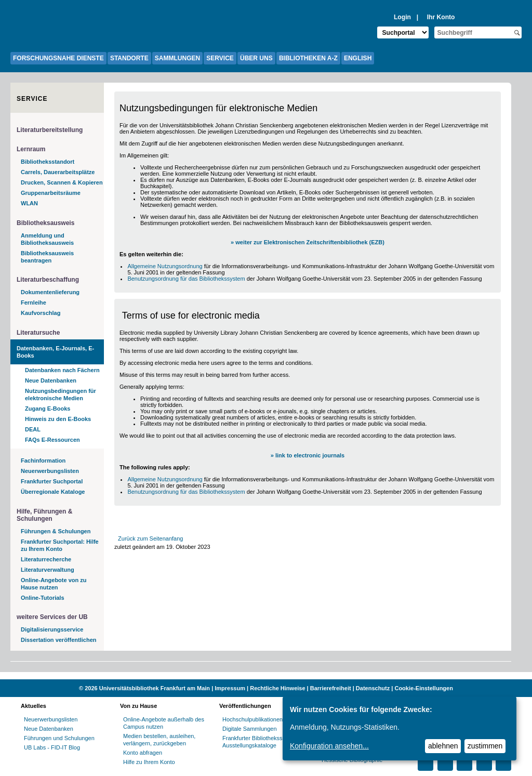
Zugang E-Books (48, 409)
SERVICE (220, 58)
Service (32, 99)
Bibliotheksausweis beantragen (47, 257)
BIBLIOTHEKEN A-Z (308, 58)
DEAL (33, 429)
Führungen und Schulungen (59, 738)
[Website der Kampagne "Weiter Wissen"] (266, 676)
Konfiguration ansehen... (329, 746)
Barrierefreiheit (331, 688)
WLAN (29, 203)
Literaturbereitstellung (50, 130)
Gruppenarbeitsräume (51, 193)
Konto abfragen (143, 753)
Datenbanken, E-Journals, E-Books (55, 352)
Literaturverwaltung (48, 570)
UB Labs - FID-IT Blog (52, 747)
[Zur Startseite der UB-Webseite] (62, 26)
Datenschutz (373, 688)
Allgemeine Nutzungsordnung (165, 266)
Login (402, 17)
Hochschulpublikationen (252, 719)
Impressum (230, 688)
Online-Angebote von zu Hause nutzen (54, 584)
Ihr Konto (441, 17)
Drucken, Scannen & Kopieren (62, 182)
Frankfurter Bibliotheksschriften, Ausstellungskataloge (263, 742)
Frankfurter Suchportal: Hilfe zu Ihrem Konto (60, 545)
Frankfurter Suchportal (52, 481)
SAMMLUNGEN (177, 58)
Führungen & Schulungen (56, 531)
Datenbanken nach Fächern (62, 370)
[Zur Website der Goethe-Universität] (26, 26)
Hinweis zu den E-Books (58, 419)
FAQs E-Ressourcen (52, 440)
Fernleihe (34, 302)
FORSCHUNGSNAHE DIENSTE (58, 58)
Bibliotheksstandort (48, 162)
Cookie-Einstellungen (423, 688)
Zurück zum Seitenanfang (150, 538)
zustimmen (485, 746)
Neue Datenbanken (51, 380)
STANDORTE (129, 58)
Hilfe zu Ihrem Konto (149, 762)
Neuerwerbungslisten (50, 471)
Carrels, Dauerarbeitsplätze (58, 172)
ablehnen (443, 746)
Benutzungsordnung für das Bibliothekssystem (186, 279)
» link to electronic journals (308, 455)
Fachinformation (43, 461)
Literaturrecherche (46, 559)
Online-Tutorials (43, 598)
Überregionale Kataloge (53, 492)
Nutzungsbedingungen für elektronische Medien (61, 394)
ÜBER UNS (256, 58)
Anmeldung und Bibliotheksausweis (47, 239)
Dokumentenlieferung (50, 292)
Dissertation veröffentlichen (58, 640)
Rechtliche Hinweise (277, 688)
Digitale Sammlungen (250, 729)
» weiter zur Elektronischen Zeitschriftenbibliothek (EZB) (308, 242)
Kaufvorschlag (41, 313)
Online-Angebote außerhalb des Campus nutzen (164, 723)
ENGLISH (358, 58)
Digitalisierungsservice (52, 629)
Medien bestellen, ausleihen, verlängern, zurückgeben (159, 740)
